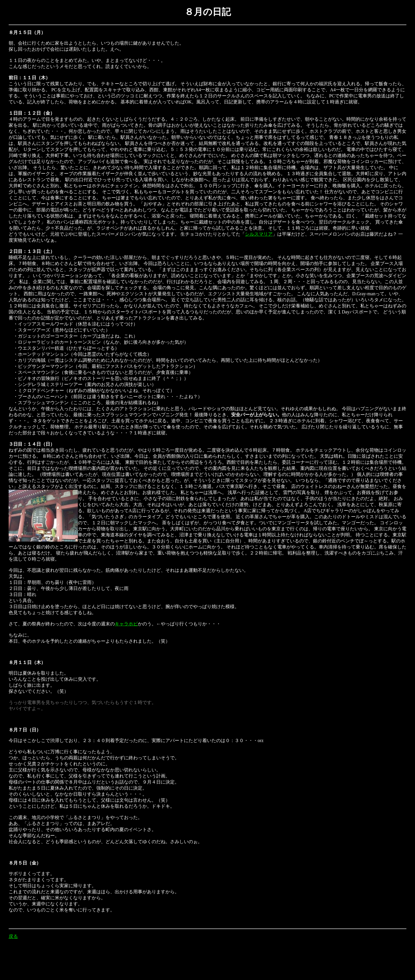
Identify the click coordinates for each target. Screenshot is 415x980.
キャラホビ (126, 624)
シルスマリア (259, 234)
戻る (13, 936)
